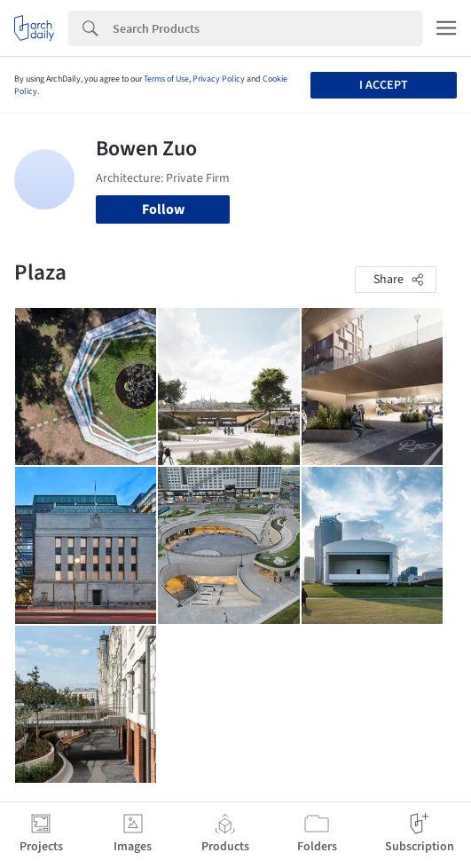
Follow (163, 209)
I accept (384, 85)
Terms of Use (166, 79)
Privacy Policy (219, 79)
